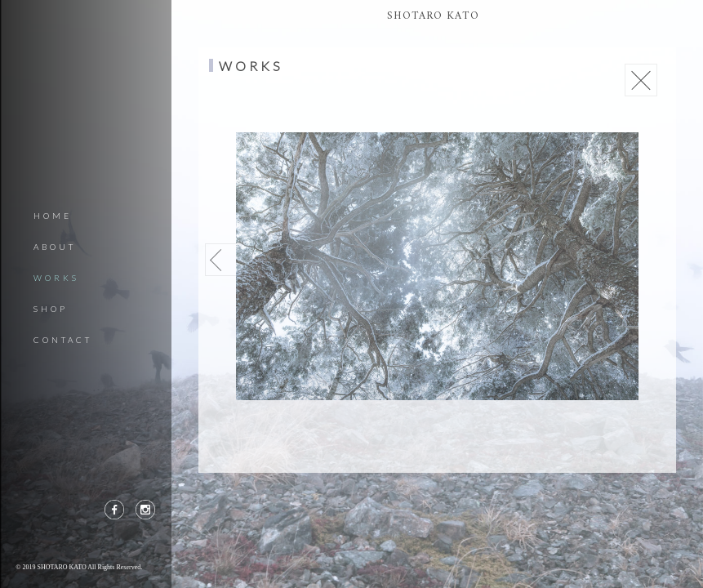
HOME (53, 216)
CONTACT (63, 340)
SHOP (51, 309)
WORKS (56, 278)
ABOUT (55, 247)
